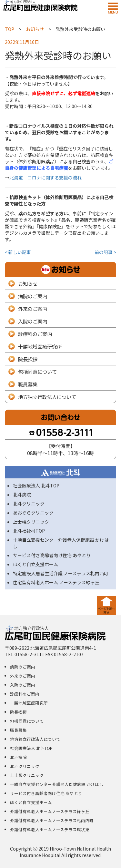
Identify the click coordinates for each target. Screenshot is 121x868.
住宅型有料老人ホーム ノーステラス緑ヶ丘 (56, 582)
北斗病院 (22, 495)
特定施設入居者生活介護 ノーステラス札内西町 (61, 573)
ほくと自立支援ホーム (35, 564)
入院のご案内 (33, 321)
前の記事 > (105, 252)
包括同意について (37, 372)
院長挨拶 (28, 359)
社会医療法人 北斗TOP (36, 485)
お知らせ (28, 283)
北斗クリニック (29, 504)
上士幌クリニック (31, 522)
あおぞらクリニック (33, 513)
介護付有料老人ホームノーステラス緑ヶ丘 (50, 811)
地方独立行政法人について (47, 397)
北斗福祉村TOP (29, 531)
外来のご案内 (33, 309)
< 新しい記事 (18, 252)
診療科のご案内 (35, 334)
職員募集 (28, 384)
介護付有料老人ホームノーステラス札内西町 (52, 820)
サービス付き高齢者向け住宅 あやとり (52, 555)
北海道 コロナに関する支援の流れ (45, 178)
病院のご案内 (33, 296)
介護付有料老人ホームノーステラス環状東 (50, 829)
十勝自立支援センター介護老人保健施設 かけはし (57, 784)
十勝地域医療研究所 (40, 346)
